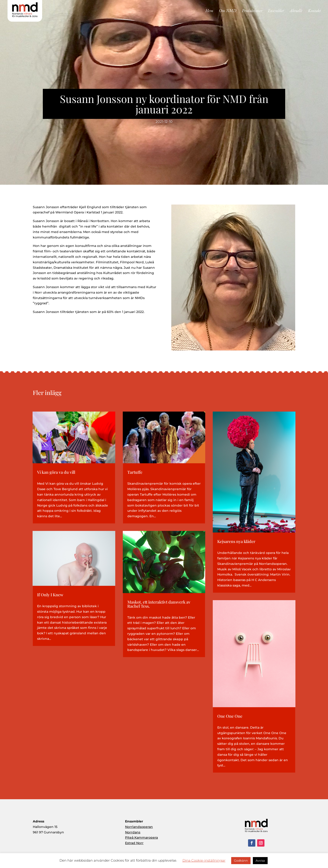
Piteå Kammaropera (141, 837)
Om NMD (228, 11)
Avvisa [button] (260, 860)
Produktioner (252, 11)
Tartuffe (135, 472)
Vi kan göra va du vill (56, 472)
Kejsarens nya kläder (236, 541)
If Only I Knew (50, 595)
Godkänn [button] (241, 860)
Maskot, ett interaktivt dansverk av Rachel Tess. (159, 604)
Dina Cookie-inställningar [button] (204, 860)
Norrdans (133, 832)
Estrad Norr (134, 843)
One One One (230, 716)
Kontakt (314, 11)
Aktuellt (296, 11)
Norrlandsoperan (139, 827)
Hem (209, 11)
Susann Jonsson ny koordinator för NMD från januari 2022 (164, 104)
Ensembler (276, 11)
